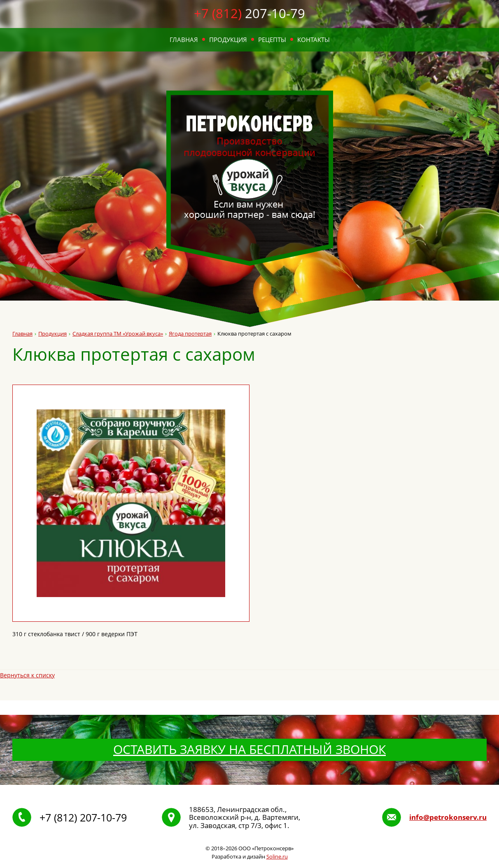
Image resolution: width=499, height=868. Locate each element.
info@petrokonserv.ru (448, 817)
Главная (184, 40)
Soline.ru (277, 856)
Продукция (228, 40)
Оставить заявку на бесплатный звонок (249, 749)
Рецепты (272, 40)
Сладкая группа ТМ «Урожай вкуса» (118, 334)
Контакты (314, 40)
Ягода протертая (190, 334)
